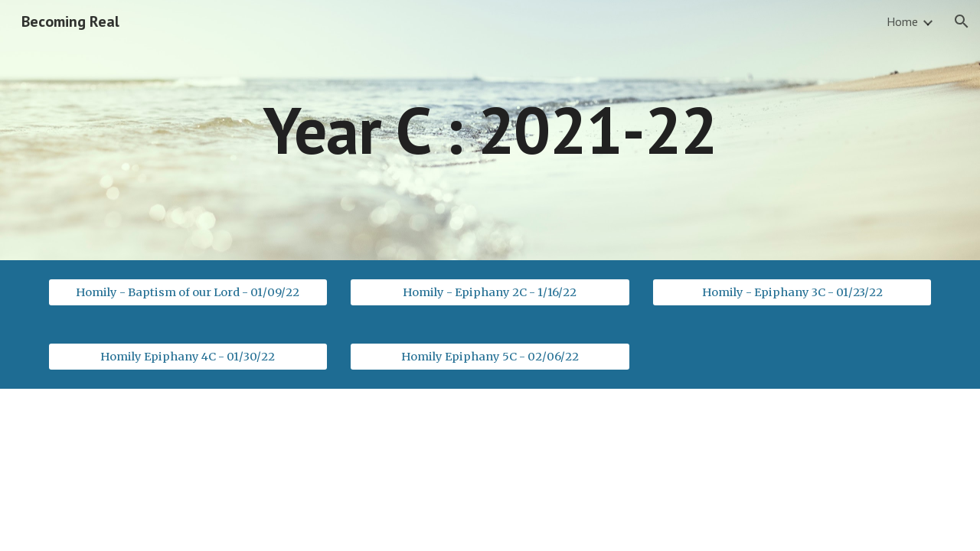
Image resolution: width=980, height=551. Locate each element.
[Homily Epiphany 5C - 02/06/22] (490, 356)
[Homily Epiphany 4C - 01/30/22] (188, 356)
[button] (962, 21)
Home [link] (902, 21)
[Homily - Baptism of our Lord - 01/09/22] (188, 292)
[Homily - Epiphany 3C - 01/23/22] (792, 292)
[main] (490, 130)
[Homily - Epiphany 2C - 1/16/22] (490, 292)
